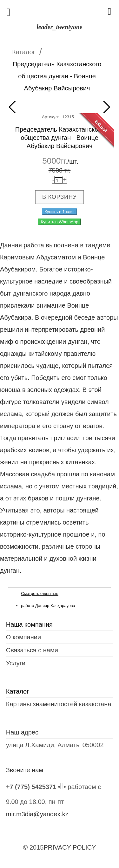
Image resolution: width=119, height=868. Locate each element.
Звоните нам (25, 770)
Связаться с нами (32, 650)
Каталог (24, 52)
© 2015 (33, 847)
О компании (23, 637)
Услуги (16, 663)
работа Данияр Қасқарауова (48, 606)
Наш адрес (22, 732)
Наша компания (29, 624)
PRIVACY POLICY (70, 847)
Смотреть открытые (40, 594)
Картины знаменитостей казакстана (59, 704)
